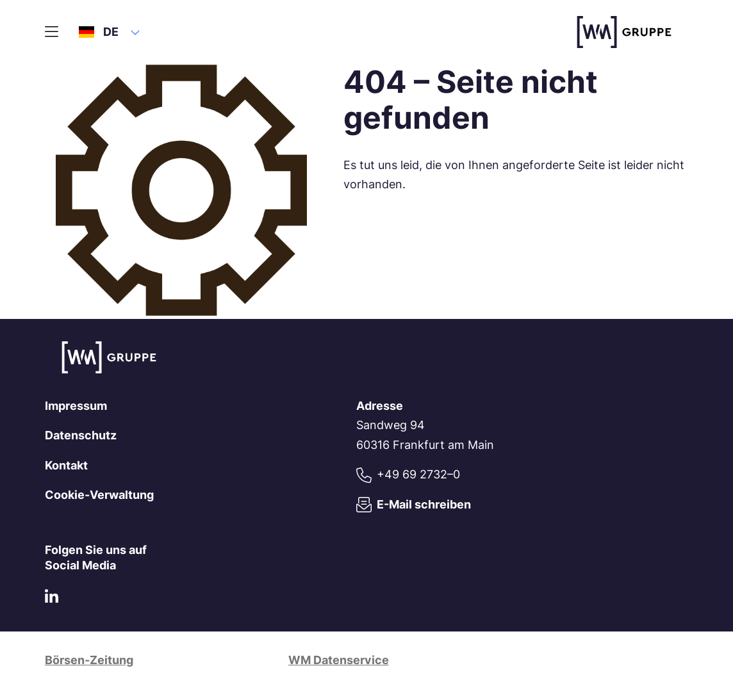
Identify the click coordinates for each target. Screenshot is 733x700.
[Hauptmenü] (52, 32)
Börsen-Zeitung (89, 660)
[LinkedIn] (52, 599)
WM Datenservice (339, 660)
